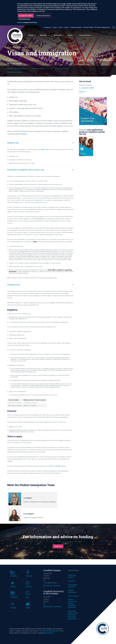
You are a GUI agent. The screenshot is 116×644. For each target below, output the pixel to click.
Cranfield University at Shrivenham (54, 592)
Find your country (38, 68)
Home (9, 47)
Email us (82, 92)
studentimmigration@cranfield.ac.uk (36, 202)
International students (20, 47)
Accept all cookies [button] (26, 16)
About (71, 35)
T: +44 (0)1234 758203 (87, 88)
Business (45, 35)
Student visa (44, 149)
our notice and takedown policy (49, 631)
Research (59, 35)
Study (32, 35)
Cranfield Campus (52, 570)
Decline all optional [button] (43, 16)
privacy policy (49, 633)
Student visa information (16, 68)
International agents (15, 72)
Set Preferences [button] (24, 19)
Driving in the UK (62, 68)
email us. (24, 134)
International (86, 35)
